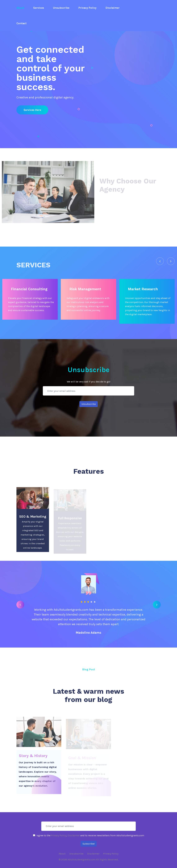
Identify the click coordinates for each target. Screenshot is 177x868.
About (20, 8)
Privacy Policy (87, 8)
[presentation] (160, 261)
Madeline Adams (88, 633)
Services (39, 8)
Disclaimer (113, 8)
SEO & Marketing (33, 518)
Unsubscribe (61, 8)
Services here (32, 110)
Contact (21, 23)
